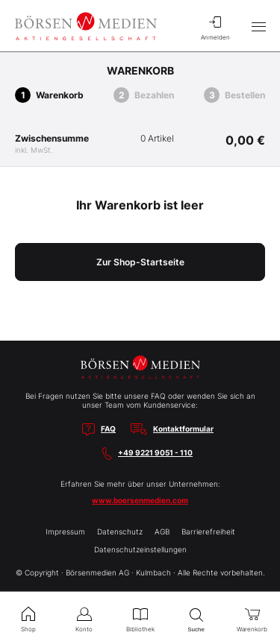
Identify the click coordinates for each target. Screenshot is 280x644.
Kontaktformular (183, 429)
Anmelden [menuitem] (215, 26)
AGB (162, 531)
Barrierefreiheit (208, 531)
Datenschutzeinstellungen (140, 549)
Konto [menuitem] (84, 618)
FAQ (108, 429)
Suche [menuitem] (196, 618)
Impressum (65, 531)
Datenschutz (120, 531)
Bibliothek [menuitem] (140, 618)
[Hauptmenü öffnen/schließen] (258, 26)
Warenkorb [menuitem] (252, 618)
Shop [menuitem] (28, 618)
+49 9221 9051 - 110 (155, 452)
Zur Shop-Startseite (140, 262)
